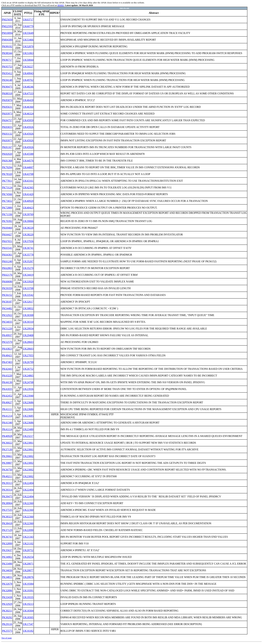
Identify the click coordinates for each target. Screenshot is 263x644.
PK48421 (7, 355)
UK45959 (28, 120)
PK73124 (7, 187)
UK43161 (28, 181)
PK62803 (7, 268)
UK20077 (28, 570)
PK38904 (7, 503)
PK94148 (7, 80)
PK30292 (7, 617)
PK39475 (7, 496)
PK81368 (7, 161)
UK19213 (28, 604)
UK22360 (28, 503)
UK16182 (28, 631)
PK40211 (7, 476)
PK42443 (7, 369)
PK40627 (7, 402)
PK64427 (7, 235)
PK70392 (7, 221)
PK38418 (7, 523)
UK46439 (28, 100)
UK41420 (28, 194)
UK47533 (28, 93)
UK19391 (28, 591)
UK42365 (28, 187)
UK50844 (28, 60)
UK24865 (28, 376)
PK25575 (7, 631)
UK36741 (28, 248)
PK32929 (7, 604)
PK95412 (7, 73)
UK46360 (28, 107)
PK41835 (7, 389)
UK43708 (28, 174)
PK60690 (7, 282)
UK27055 (28, 355)
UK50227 (28, 67)
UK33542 (28, 295)
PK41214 (7, 416)
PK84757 (7, 120)
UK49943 (28, 73)
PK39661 (7, 456)
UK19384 (28, 584)
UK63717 (28, 20)
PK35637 (7, 550)
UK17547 (28, 624)
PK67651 (7, 241)
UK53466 (28, 40)
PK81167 (7, 147)
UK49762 (28, 80)
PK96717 (7, 60)
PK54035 (7, 322)
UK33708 (28, 288)
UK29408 (28, 335)
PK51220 (7, 329)
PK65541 (7, 248)
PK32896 (7, 591)
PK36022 (7, 443)
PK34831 (7, 577)
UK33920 (28, 282)
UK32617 (28, 302)
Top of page (7, 638)
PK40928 (7, 436)
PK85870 (7, 100)
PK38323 (7, 517)
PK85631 (7, 107)
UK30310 (28, 322)
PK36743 (7, 537)
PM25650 (7, 20)
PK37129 (7, 530)
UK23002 (28, 456)
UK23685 (28, 416)
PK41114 (7, 429)
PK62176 (7, 275)
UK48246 (28, 87)
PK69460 (7, 228)
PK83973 (7, 114)
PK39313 (7, 483)
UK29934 (28, 329)
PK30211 (7, 611)
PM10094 (7, 33)
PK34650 (7, 570)
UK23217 (28, 436)
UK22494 (28, 483)
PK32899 (7, 543)
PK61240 (7, 261)
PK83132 (7, 134)
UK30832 (28, 308)
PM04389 (7, 40)
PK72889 (7, 208)
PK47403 (7, 362)
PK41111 (7, 409)
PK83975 (7, 140)
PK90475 (7, 87)
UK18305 (28, 617)
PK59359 (7, 288)
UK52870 (28, 46)
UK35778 (28, 255)
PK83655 (7, 127)
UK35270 (28, 268)
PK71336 (7, 214)
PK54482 (7, 308)
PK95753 (7, 67)
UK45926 (28, 127)
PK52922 (7, 315)
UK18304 (28, 611)
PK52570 (7, 342)
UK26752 (28, 369)
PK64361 (7, 255)
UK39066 (28, 221)
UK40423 (28, 208)
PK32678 (7, 584)
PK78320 (7, 174)
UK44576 (28, 161)
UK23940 (28, 396)
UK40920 (28, 201)
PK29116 (7, 624)
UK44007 (28, 167)
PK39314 (7, 490)
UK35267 (28, 261)
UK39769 (28, 214)
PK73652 (7, 201)
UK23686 (28, 402)
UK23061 (28, 443)
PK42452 (7, 396)
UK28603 (28, 342)
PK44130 (7, 382)
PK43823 (7, 349)
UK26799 (28, 362)
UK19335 (28, 597)
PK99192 (7, 46)
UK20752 (28, 550)
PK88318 (7, 93)
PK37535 (7, 510)
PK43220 (7, 376)
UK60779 (28, 26)
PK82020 (7, 154)
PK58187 (7, 302)
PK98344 (7, 53)
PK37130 (7, 449)
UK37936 (28, 241)
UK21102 (28, 543)
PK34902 (7, 557)
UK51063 (28, 53)
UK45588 (28, 154)
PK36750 (7, 470)
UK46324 (28, 114)
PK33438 (7, 597)
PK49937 (7, 335)
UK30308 (28, 315)
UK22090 (28, 530)
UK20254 (28, 557)
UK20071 (28, 564)
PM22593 (7, 26)
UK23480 (28, 429)
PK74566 (7, 194)
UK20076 (28, 577)
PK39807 (7, 463)
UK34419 (28, 275)
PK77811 (7, 181)
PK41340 (7, 423)
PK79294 (7, 167)
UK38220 (28, 228)
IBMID (61, 5)
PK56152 (7, 295)
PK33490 (7, 564)
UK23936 (28, 389)
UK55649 (28, 33)
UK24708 (28, 382)
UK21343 (28, 537)
